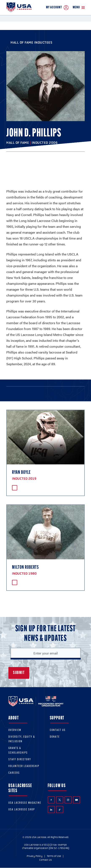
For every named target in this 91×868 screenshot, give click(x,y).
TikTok (60, 810)
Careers (14, 773)
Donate (55, 737)
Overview (15, 730)
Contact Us (58, 730)
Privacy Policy (35, 856)
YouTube (76, 800)
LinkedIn (51, 810)
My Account (57, 8)
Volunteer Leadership (24, 766)
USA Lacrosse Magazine (25, 803)
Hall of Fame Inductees (31, 42)
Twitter (60, 800)
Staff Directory (20, 760)
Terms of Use (54, 856)
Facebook (51, 800)
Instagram (68, 800)
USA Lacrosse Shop (22, 810)
